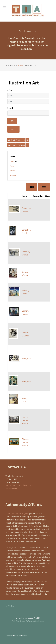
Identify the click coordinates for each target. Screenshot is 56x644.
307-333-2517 (11, 488)
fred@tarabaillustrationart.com (19, 485)
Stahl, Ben (26, 358)
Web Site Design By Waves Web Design (28, 621)
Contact (18, 635)
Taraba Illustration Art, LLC (17, 513)
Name (12, 161)
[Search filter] (28, 113)
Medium (13, 175)
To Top (10, 606)
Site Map (9, 635)
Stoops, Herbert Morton (25, 420)
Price (12, 166)
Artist (12, 171)
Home (20, 65)
